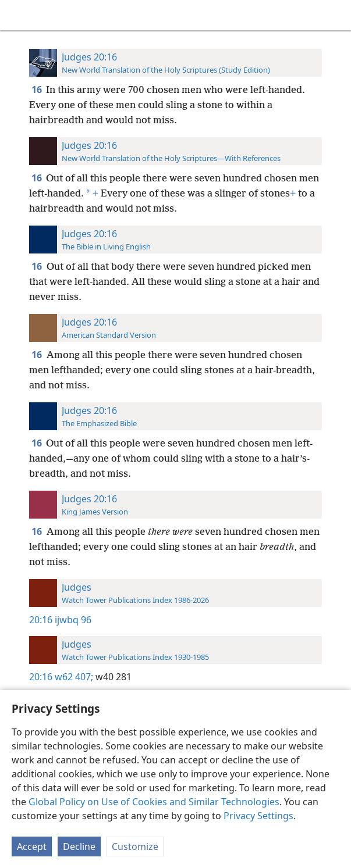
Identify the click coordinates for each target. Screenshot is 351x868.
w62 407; (74, 677)
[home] (17, 15)
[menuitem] (17, 15)
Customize (135, 846)
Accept (32, 846)
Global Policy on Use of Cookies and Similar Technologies (154, 802)
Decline (79, 846)
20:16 (41, 620)
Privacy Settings (258, 816)
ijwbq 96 (73, 620)
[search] (336, 15)
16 (38, 90)
